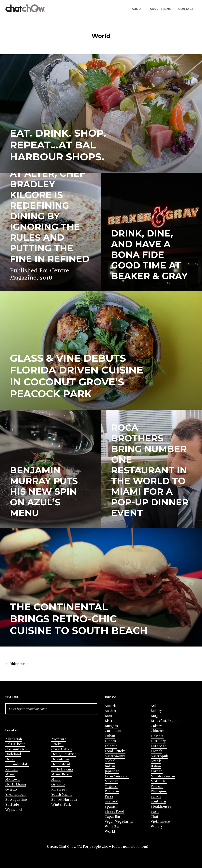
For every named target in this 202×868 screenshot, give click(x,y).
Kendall (11, 769)
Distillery (158, 741)
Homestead (61, 764)
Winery (157, 827)
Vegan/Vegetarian (119, 822)
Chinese (157, 731)
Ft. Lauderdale (17, 764)
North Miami (16, 784)
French (156, 751)
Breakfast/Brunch (165, 721)
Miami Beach (61, 774)
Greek (156, 761)
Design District (64, 754)
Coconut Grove (18, 749)
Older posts (17, 664)
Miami (10, 774)
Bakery (156, 711)
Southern (158, 801)
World (110, 832)
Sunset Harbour (64, 800)
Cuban (110, 736)
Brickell (57, 744)
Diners (110, 741)
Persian (157, 786)
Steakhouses (161, 807)
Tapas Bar (113, 817)
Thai (154, 817)
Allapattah (14, 739)
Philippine (159, 791)
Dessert (157, 736)
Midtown (13, 779)
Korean (157, 771)
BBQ (154, 716)
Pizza (109, 796)
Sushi (155, 811)
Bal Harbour (15, 744)
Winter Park (61, 805)
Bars (108, 716)
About (137, 9)
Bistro (110, 721)
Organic (111, 786)
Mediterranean (163, 776)
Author (111, 711)
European (159, 746)
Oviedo (11, 790)
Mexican (112, 781)
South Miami (61, 794)
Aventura (59, 739)
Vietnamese (160, 822)
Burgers (111, 726)
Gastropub (159, 756)
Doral (10, 759)
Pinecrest (59, 790)
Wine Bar (112, 827)
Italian (156, 766)
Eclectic (111, 746)
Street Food (115, 811)
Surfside (12, 805)
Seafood (112, 801)
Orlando (58, 784)
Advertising (161, 9)
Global (110, 761)
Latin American (117, 776)
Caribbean (113, 731)
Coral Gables (62, 749)
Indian (110, 766)
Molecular (159, 781)
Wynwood (14, 810)
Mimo (56, 779)
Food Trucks (115, 751)
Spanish (111, 807)
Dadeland (13, 754)
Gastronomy (115, 756)
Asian (155, 706)
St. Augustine (16, 800)
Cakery (156, 726)
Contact (186, 9)
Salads (156, 796)
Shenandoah (15, 794)
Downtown (60, 759)
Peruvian (112, 791)
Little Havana (62, 769)
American (113, 706)
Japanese (112, 771)
